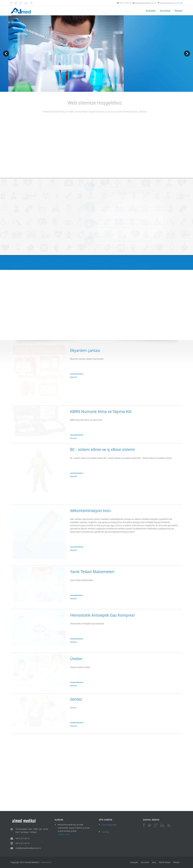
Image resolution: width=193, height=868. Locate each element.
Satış (154, 862)
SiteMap (106, 832)
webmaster (47, 862)
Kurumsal (165, 11)
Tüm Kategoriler (109, 825)
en (181, 3)
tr (178, 3)
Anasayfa (151, 11)
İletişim (179, 11)
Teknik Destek (165, 862)
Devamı (74, 375)
